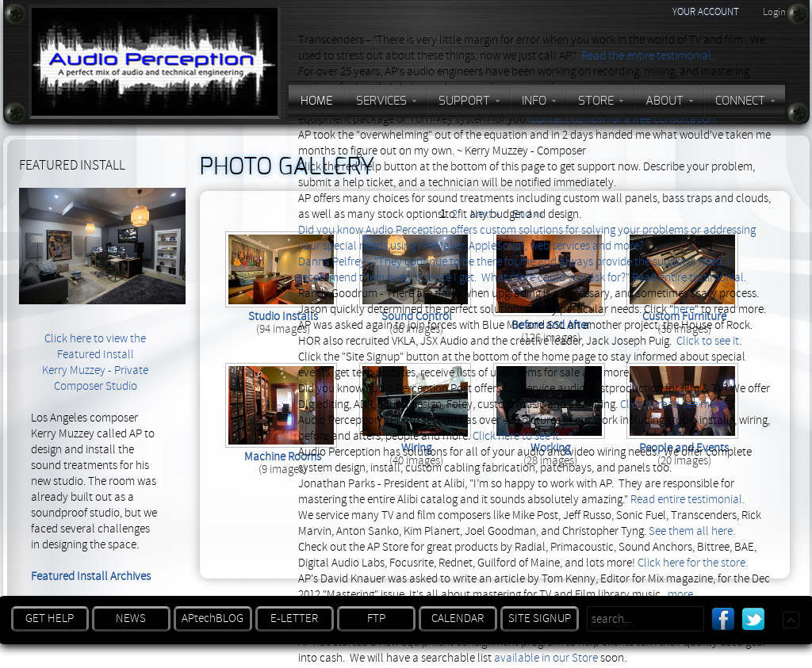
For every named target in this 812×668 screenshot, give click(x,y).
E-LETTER (294, 618)
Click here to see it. (517, 436)
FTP (376, 618)
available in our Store (546, 658)
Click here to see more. (674, 405)
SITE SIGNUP (540, 618)
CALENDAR (458, 618)
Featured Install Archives (91, 576)
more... (684, 595)
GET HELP (50, 618)
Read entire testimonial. (689, 278)
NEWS (131, 618)
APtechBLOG (213, 618)
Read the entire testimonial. (647, 56)
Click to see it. (709, 341)
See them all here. (692, 531)
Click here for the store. (693, 563)
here (684, 309)
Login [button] (774, 12)
